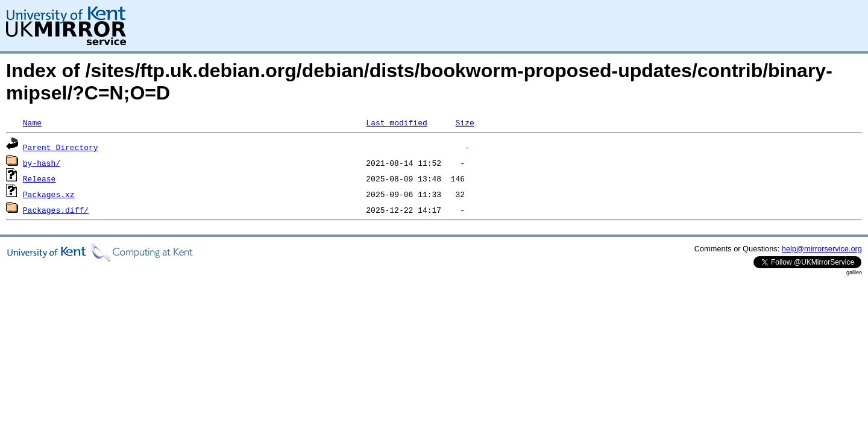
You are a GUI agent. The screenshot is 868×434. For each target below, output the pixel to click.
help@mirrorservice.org (822, 249)
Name (32, 122)
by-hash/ (42, 163)
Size (464, 122)
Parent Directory (61, 147)
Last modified (396, 122)
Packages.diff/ (56, 210)
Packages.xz (49, 194)
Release (39, 178)
